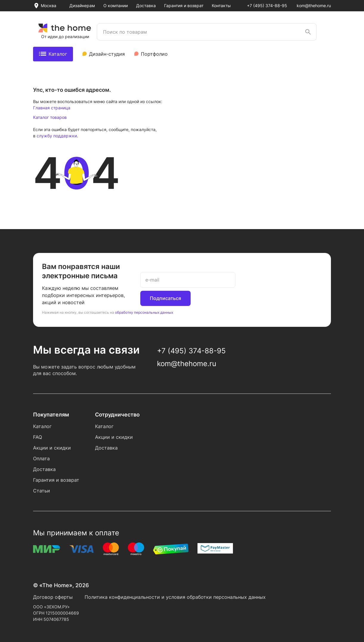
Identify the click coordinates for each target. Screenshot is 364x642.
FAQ (38, 437)
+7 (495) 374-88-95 (267, 6)
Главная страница (52, 108)
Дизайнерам (82, 6)
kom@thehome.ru (314, 6)
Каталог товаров (50, 117)
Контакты (221, 6)
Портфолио (154, 54)
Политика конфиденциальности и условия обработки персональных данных (175, 597)
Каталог (53, 54)
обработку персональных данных (144, 312)
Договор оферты (53, 597)
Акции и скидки (52, 448)
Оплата (41, 458)
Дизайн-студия (107, 54)
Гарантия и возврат (184, 6)
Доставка (146, 6)
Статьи (42, 491)
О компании (116, 6)
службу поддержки (57, 136)
